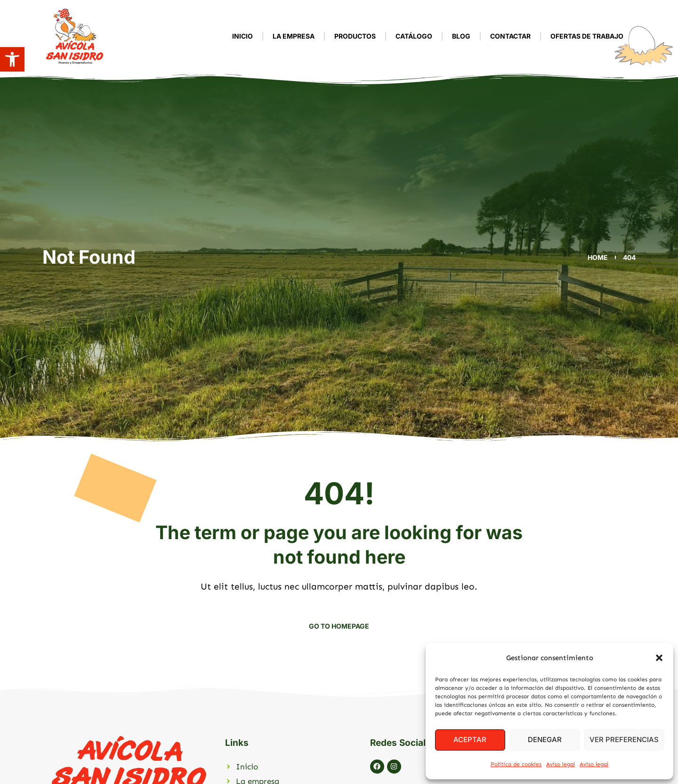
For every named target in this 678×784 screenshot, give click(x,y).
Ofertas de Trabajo (587, 36)
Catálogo (414, 36)
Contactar (510, 36)
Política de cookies (516, 764)
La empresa (294, 36)
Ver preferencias (624, 740)
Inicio (242, 36)
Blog (461, 36)
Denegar (545, 740)
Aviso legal (561, 764)
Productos (355, 36)
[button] (12, 59)
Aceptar (470, 740)
